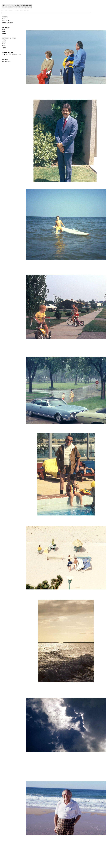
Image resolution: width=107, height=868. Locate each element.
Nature (4, 31)
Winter (4, 46)
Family (4, 19)
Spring (4, 40)
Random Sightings (8, 23)
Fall (4, 44)
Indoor (4, 48)
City (4, 30)
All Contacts (6, 61)
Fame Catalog (6, 21)
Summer (4, 42)
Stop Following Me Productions (12, 55)
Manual (4, 33)
